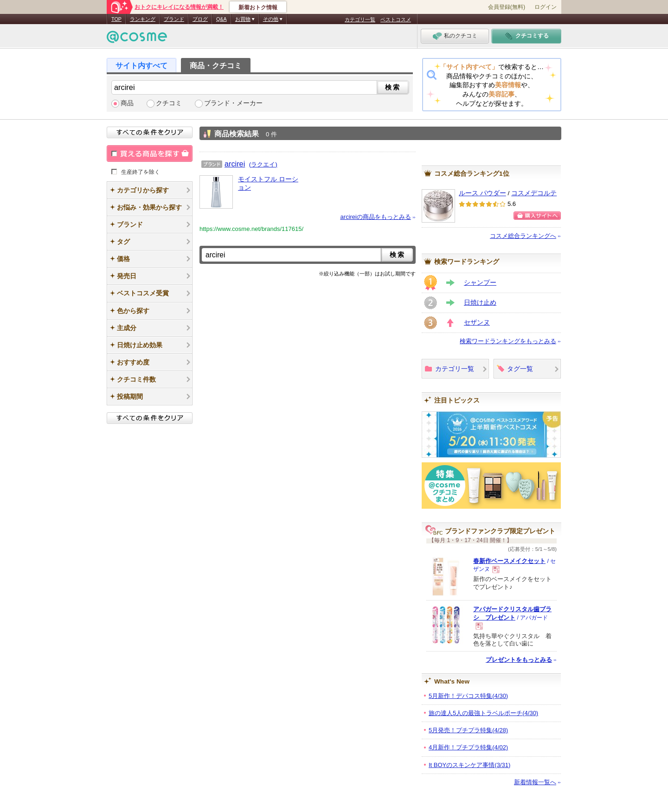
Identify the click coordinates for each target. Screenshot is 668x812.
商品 (127, 103)
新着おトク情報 (258, 7)
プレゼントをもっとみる (519, 660)
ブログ (200, 19)
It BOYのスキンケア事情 (469, 765)
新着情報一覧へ (535, 782)
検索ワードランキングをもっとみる (508, 341)
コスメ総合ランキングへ (523, 236)
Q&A (222, 19)
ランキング (143, 19)
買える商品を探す (150, 153)
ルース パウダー (482, 193)
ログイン (546, 7)
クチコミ (169, 103)
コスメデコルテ (534, 193)
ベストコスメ (396, 19)
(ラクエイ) (263, 164)
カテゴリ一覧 (360, 19)
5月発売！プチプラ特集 (468, 730)
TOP (116, 19)
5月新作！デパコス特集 (468, 696)
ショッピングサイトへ (537, 216)
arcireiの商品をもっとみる (376, 217)
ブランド (174, 19)
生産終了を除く (141, 172)
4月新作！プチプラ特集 (468, 747)
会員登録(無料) (507, 7)
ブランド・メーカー (233, 103)
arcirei (235, 164)
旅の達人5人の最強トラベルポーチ (483, 713)
